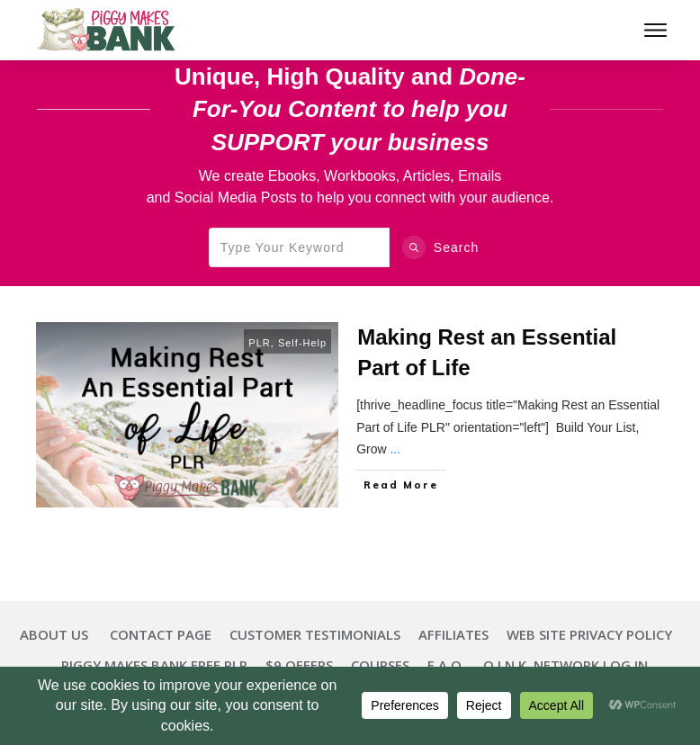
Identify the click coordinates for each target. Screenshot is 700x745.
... (395, 449)
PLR (259, 343)
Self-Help (302, 343)
